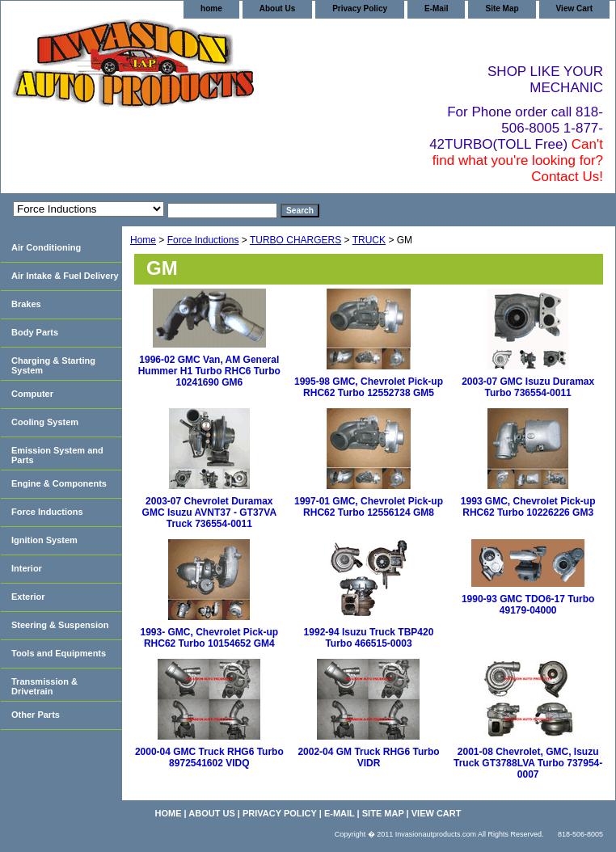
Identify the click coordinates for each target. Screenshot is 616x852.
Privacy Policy (360, 8)
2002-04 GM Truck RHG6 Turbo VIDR (368, 757)
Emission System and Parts (57, 455)
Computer (32, 394)
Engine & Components (59, 483)
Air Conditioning (46, 247)
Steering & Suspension (60, 625)
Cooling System (45, 422)
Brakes (26, 304)
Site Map (502, 8)
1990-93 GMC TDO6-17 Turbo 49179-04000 (528, 605)
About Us (277, 8)
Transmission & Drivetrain (44, 686)
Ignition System (44, 540)
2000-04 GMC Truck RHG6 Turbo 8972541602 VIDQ (209, 757)
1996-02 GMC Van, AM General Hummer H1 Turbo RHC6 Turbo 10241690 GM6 (209, 371)
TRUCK (369, 240)
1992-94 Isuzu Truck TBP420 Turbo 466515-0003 (369, 638)
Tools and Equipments (59, 653)
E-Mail (436, 8)
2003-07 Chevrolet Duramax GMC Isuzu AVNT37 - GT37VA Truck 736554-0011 (209, 512)
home (211, 8)
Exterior (28, 597)
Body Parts (35, 332)
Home (143, 240)
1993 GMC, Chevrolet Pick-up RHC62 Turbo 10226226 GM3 (528, 507)
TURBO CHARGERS (295, 240)
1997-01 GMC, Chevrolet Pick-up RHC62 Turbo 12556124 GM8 (369, 507)
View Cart (574, 8)
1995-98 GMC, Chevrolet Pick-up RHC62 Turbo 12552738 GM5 (369, 387)
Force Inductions (203, 240)
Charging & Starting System (53, 365)
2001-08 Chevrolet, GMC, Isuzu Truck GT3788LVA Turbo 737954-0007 (528, 763)
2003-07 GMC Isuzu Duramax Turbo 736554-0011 (528, 387)
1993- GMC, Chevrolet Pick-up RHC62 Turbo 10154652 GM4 (209, 638)
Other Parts (36, 715)
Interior (27, 568)
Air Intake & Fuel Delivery (65, 276)
